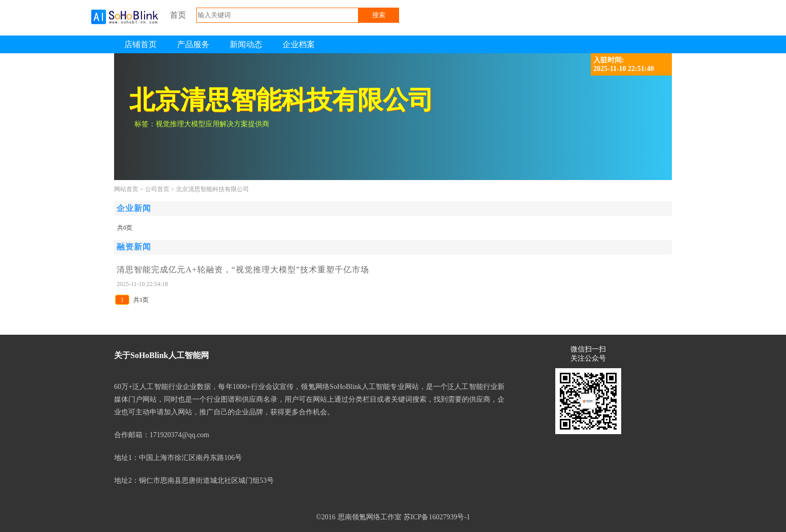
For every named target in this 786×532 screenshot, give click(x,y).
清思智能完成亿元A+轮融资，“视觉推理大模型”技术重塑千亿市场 (243, 270)
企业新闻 (134, 208)
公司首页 (157, 189)
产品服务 (193, 44)
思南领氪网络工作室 (370, 517)
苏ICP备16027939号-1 (437, 517)
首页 (178, 15)
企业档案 (299, 44)
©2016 (326, 517)
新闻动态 (246, 44)
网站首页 (126, 189)
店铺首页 (140, 44)
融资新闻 (134, 247)
